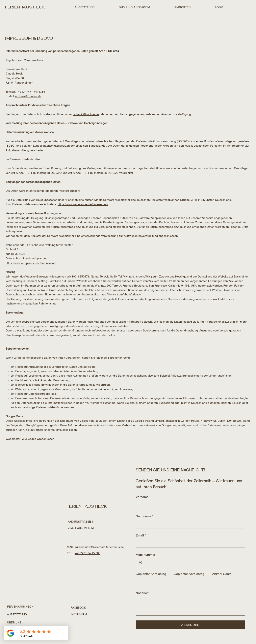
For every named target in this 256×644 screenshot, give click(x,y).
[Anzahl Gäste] (227, 582)
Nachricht (143, 593)
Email (141, 535)
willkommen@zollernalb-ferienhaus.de (100, 547)
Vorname (143, 497)
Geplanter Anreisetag (151, 574)
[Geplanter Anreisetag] (151, 582)
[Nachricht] (190, 606)
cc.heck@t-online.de (28, 96)
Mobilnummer (145, 555)
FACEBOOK (78, 608)
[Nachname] (189, 524)
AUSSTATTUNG (17, 615)
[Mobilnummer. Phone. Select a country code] (142, 563)
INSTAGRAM (79, 614)
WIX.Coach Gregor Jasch (38, 439)
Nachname (145, 516)
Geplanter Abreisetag (189, 574)
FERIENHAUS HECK (25, 7)
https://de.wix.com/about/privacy (120, 294)
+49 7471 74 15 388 (87, 553)
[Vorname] (189, 505)
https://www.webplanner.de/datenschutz (83, 204)
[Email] (189, 544)
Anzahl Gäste (222, 574)
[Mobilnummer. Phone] (195, 563)
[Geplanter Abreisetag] (189, 582)
